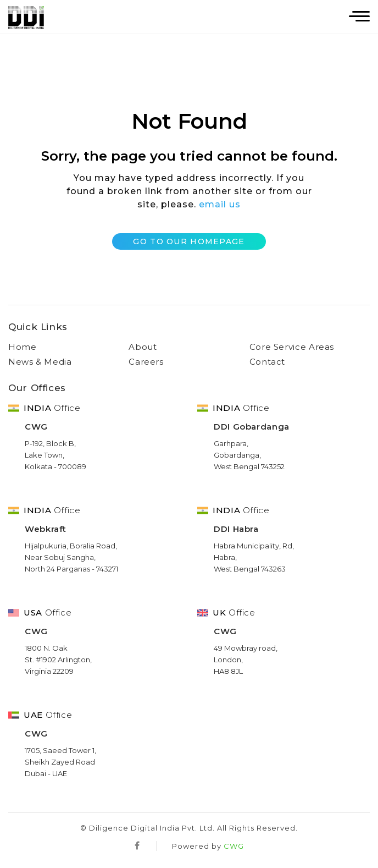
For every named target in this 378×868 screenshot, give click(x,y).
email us (220, 204)
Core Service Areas (292, 347)
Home (23, 347)
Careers (146, 362)
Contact (267, 362)
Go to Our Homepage (189, 241)
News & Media (40, 362)
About (143, 347)
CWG (234, 846)
